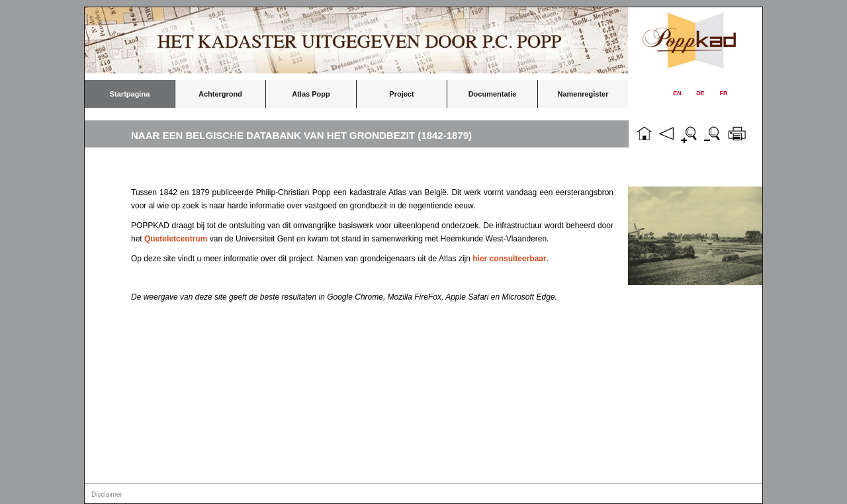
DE (700, 93)
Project (401, 94)
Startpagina (130, 94)
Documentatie (493, 94)
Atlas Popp (311, 94)
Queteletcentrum (176, 239)
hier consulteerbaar (509, 259)
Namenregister (583, 94)
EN (677, 93)
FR (724, 93)
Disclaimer (107, 494)
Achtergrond (220, 94)
